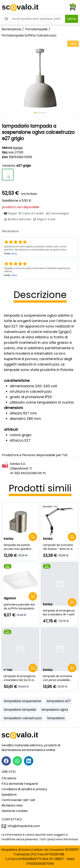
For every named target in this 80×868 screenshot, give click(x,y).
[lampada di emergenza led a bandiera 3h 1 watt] (60, 612)
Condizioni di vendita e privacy (24, 789)
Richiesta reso (12, 805)
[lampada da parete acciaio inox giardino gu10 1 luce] (20, 547)
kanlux (18, 148)
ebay (14, 253)
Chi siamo (9, 778)
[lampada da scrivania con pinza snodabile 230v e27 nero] (60, 678)
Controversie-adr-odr (18, 800)
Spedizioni (9, 795)
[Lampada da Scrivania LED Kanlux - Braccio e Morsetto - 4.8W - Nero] (60, 547)
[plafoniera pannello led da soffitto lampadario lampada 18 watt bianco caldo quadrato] (20, 606)
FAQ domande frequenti (20, 784)
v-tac (8, 670)
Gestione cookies (15, 811)
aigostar (10, 598)
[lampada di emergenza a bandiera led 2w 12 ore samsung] (20, 678)
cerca (72, 19)
